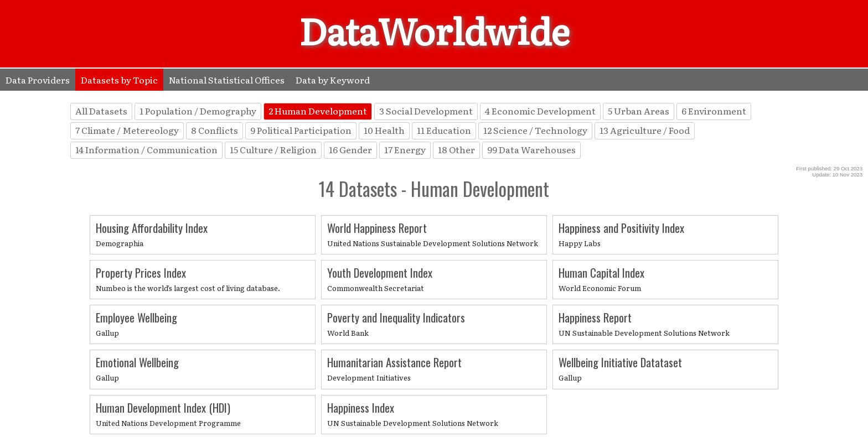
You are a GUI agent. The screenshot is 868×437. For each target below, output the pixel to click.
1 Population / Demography (198, 111)
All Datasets (101, 111)
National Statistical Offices (227, 80)
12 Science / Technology (535, 130)
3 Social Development (426, 111)
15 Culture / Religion (273, 149)
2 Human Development (318, 111)
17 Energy (405, 149)
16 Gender (350, 149)
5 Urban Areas (639, 111)
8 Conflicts (215, 130)
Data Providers (38, 80)
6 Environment (714, 111)
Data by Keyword (333, 80)
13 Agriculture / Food (645, 130)
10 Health (384, 130)
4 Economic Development (540, 111)
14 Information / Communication (146, 149)
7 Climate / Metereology (127, 130)
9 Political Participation (301, 130)
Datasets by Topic (119, 80)
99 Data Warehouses (531, 149)
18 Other (456, 149)
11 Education (444, 130)
